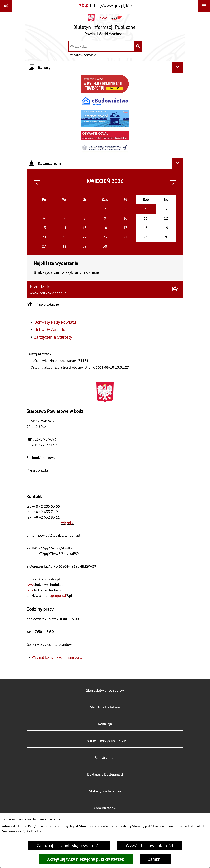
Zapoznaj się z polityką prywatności (69, 846)
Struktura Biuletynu (105, 707)
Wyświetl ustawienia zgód (149, 846)
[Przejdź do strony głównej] (105, 26)
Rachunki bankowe (41, 457)
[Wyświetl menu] (204, 6)
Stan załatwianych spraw (105, 690)
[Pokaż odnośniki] (6, 6)
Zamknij (156, 859)
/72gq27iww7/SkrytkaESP (59, 554)
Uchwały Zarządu (50, 330)
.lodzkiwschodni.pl (43, 579)
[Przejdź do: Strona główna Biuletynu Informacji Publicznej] (30, 304)
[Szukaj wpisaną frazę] (138, 46)
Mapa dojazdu (37, 470)
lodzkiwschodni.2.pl (49, 596)
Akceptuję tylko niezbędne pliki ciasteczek (86, 859)
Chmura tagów (105, 808)
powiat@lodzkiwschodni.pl (59, 535)
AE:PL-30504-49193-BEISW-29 (72, 566)
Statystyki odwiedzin (105, 791)
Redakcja (105, 724)
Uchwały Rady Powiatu (55, 322)
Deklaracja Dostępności (105, 774)
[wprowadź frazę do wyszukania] (101, 46)
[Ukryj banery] (177, 67)
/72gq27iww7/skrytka (56, 548)
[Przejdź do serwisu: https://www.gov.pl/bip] (105, 6)
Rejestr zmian (105, 757)
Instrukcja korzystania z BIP (105, 741)
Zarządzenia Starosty (53, 337)
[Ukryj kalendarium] (177, 163)
